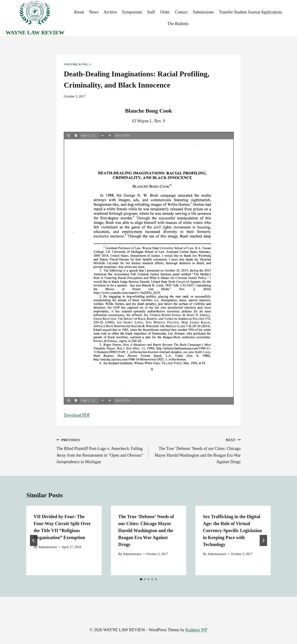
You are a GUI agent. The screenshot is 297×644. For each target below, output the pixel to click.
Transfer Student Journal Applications (251, 12)
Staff (151, 12)
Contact (181, 12)
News (94, 12)
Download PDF (77, 415)
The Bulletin (178, 24)
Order (165, 12)
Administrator (48, 547)
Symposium (132, 12)
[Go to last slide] (34, 540)
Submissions (203, 12)
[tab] (141, 579)
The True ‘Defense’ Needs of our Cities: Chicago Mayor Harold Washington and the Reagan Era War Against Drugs (197, 450)
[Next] (263, 540)
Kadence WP (196, 630)
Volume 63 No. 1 (77, 64)
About (79, 12)
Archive (110, 12)
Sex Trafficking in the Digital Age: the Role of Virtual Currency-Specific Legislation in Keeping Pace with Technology (232, 530)
